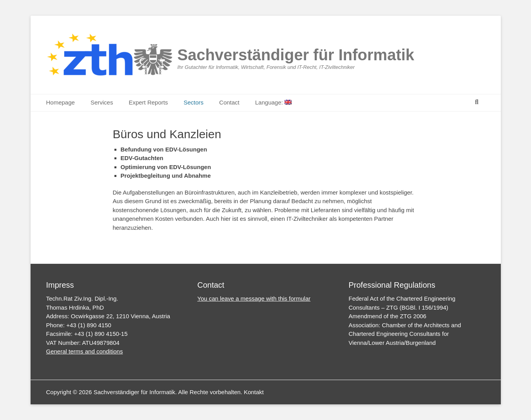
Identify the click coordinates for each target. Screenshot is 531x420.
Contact (229, 102)
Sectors (193, 102)
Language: (273, 102)
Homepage (61, 102)
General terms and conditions (85, 351)
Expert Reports (148, 102)
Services (102, 102)
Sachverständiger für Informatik (296, 55)
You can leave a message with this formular (254, 298)
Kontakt (254, 392)
